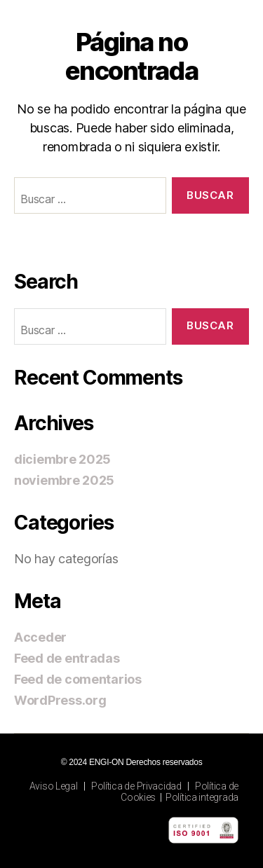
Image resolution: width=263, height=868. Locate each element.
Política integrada (202, 797)
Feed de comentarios (78, 679)
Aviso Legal (54, 786)
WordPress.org (60, 700)
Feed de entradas (67, 658)
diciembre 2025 (62, 459)
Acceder (40, 637)
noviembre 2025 (64, 480)
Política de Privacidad (136, 786)
